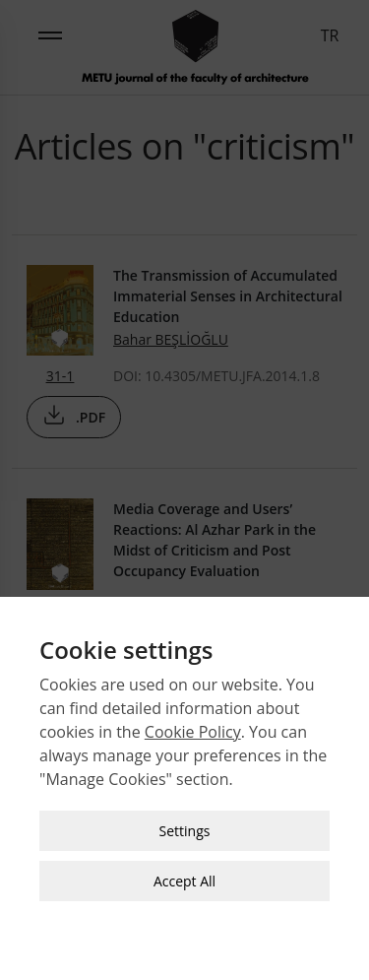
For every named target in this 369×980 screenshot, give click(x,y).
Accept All (184, 876)
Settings (185, 826)
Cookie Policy (193, 727)
